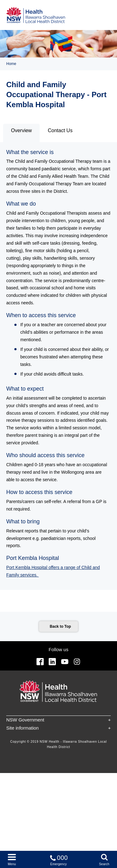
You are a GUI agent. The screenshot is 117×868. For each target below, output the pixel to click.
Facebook (40, 662)
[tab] (21, 133)
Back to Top (61, 626)
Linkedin (52, 662)
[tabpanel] (58, 366)
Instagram (77, 662)
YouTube (65, 662)
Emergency (59, 859)
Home (11, 64)
